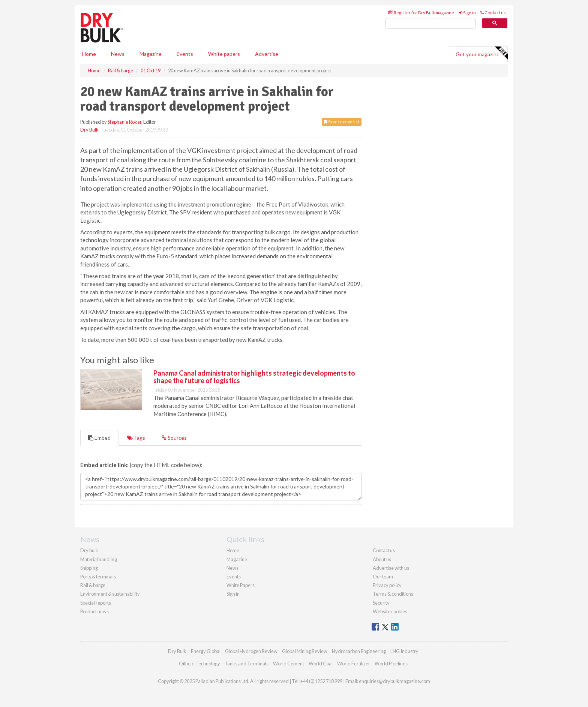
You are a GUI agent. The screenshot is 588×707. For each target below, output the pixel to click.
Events (185, 54)
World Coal (321, 664)
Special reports (96, 603)
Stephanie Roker (124, 122)
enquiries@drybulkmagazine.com (394, 681)
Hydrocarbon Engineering (359, 651)
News (232, 568)
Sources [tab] (174, 438)
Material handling (99, 559)
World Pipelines (391, 664)
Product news (94, 611)
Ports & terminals (98, 577)
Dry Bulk (89, 130)
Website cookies (390, 611)
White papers (224, 54)
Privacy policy (387, 585)
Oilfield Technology (199, 664)
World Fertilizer (354, 664)
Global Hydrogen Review (251, 651)
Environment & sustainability (110, 594)
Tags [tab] (136, 438)
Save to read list (342, 122)
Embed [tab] (99, 438)
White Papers (241, 585)
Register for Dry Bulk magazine (421, 13)
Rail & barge (93, 585)
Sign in (467, 13)
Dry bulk (89, 550)
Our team (383, 577)
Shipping (89, 568)
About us (382, 559)
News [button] (118, 54)
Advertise (267, 54)
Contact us (493, 13)
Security (381, 603)
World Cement (289, 664)
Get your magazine (481, 53)
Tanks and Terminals (247, 664)
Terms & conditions (393, 594)
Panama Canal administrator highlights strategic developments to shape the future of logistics (254, 377)
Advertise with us (391, 568)
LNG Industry (404, 651)
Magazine (151, 54)
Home (89, 54)
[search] (430, 23)
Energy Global (206, 651)
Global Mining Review (305, 651)
